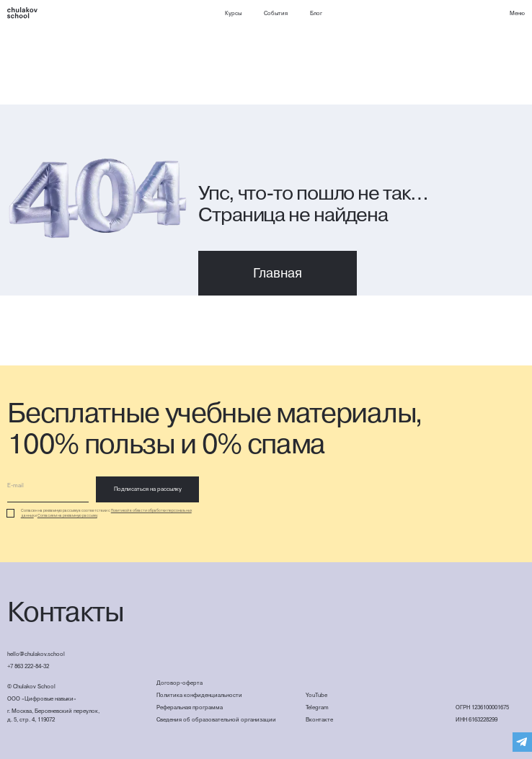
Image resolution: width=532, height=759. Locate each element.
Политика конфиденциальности (199, 695)
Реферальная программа (190, 707)
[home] (22, 13)
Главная (278, 273)
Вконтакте (319, 720)
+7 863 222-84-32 (28, 666)
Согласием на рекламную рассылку (67, 515)
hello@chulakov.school (36, 654)
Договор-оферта (179, 683)
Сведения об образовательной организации (216, 720)
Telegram (317, 707)
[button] (517, 14)
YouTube (316, 695)
